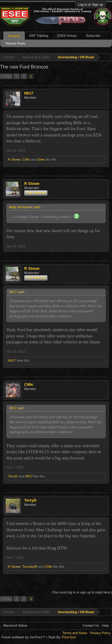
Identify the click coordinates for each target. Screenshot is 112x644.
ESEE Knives (67, 36)
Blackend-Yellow (15, 625)
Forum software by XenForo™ (24, 637)
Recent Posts (15, 43)
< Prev (6, 76)
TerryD (13, 476)
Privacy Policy (100, 633)
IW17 (29, 93)
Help (105, 625)
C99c (26, 159)
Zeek (41, 159)
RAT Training (39, 36)
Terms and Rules (75, 633)
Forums (14, 36)
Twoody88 (30, 567)
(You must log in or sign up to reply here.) (82, 592)
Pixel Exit (69, 637)
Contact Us (91, 625)
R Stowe (14, 159)
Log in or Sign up (91, 4)
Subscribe (93, 36)
